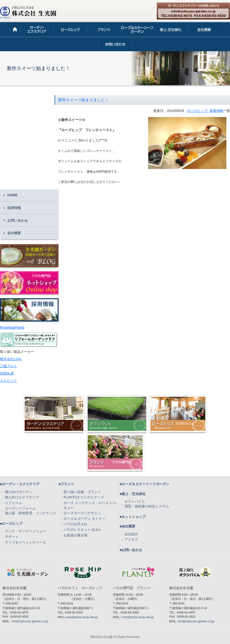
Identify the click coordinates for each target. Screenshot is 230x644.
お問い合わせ (18, 220)
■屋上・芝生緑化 (133, 494)
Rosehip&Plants (12, 327)
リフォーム (13, 503)
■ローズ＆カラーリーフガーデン (145, 484)
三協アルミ (9, 366)
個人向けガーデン (19, 492)
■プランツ (66, 484)
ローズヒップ (197, 111)
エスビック (9, 381)
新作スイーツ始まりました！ (84, 100)
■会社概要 (127, 526)
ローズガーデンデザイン (82, 513)
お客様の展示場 (75, 535)
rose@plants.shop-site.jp (81, 617)
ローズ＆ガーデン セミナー (84, 519)
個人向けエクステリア (22, 497)
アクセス (131, 539)
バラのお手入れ (75, 524)
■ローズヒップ (11, 524)
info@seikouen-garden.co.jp (30, 621)
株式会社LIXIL (11, 359)
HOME (12, 195)
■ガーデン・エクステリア (20, 484)
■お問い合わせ (131, 550)
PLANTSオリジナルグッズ (84, 497)
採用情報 (14, 208)
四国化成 (7, 373)
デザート (12, 537)
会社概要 (14, 233)
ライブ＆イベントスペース (25, 542)
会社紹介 (131, 534)
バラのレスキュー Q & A (82, 530)
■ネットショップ (133, 517)
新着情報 (216, 111)
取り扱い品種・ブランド (82, 492)
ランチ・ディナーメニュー (25, 531)
